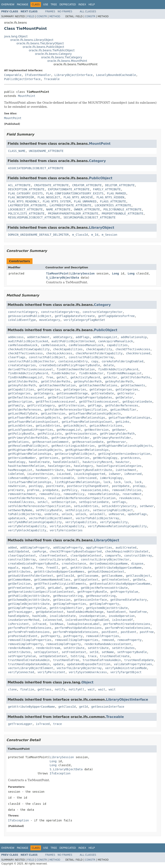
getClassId (65, 576)
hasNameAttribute (50, 470)
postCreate (55, 486)
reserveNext (132, 494)
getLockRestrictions (106, 426)
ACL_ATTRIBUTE (19, 185)
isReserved (133, 474)
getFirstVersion (71, 405)
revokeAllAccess (21, 502)
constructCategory (23, 312)
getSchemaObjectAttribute (29, 600)
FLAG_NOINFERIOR (21, 197)
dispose (137, 564)
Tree (54, 5)
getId (40, 588)
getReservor (116, 442)
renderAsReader (20, 648)
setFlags (119, 502)
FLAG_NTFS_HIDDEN (110, 197)
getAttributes (19, 572)
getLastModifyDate (23, 413)
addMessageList (105, 337)
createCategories (22, 365)
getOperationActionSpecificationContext (41, 592)
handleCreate (39, 462)
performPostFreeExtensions (30, 628)
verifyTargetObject (126, 672)
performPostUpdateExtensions (78, 628)
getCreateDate (103, 393)
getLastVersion (53, 413)
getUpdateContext (50, 612)
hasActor (123, 462)
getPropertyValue (124, 592)
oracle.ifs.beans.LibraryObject (32, 40)
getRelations (18, 442)
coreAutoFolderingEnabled (122, 361)
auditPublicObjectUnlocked (73, 341)
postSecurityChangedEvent (88, 486)
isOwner (115, 474)
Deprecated (68, 5)
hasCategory (83, 466)
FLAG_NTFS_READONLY (24, 201)
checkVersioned (138, 353)
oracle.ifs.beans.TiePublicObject (52, 50)
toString (77, 656)
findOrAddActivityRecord (118, 369)
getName (71, 588)
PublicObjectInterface (22, 79)
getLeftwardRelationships (84, 418)
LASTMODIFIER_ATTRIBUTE (27, 205)
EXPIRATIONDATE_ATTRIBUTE (69, 189)
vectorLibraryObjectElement (31, 668)
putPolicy (70, 490)
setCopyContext (46, 652)
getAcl (62, 377)
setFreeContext (74, 652)
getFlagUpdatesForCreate (75, 316)
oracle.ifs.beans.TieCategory (62, 57)
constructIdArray (138, 556)
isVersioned (87, 478)
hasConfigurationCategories (119, 466)
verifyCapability (114, 522)
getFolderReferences (122, 405)
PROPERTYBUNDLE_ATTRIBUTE (122, 214)
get (64, 568)
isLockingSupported (89, 474)
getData (139, 580)
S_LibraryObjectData (63, 278)
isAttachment (126, 470)
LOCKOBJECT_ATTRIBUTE (25, 209)
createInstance (74, 564)
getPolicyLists (50, 434)
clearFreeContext (53, 556)
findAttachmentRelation (76, 369)
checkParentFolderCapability (99, 353)
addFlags (83, 337)
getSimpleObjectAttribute (29, 604)
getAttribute (81, 568)
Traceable (52, 79)
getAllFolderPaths (135, 377)
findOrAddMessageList (124, 373)
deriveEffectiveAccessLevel (31, 369)
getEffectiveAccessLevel (56, 402)
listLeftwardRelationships (30, 482)
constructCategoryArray (60, 312)
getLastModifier (123, 410)
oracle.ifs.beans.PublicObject (43, 47)
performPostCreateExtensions (127, 624)
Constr (42, 16)
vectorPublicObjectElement (51, 518)
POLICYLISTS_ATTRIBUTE (26, 214)
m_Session (109, 235)
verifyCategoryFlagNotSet (84, 320)
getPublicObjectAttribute (29, 596)
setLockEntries (86, 506)
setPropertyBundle (132, 652)
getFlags (95, 405)
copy (95, 361)
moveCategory (50, 320)
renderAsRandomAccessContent (108, 644)
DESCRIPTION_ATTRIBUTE (26, 189)
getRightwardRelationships (87, 450)
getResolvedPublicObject (28, 446)
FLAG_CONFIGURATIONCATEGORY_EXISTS (75, 193)
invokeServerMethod (24, 620)
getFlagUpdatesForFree (116, 316)
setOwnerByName (20, 510)
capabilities (117, 345)
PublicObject (101, 178)
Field (31, 16)
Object (88, 682)
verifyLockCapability (67, 526)
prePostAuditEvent (23, 636)
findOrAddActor (64, 373)
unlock (67, 514)
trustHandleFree (66, 660)
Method (55, 16)
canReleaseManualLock (86, 345)
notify (60, 689)
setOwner (147, 506)
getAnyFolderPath (88, 381)
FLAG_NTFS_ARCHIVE (78, 197)
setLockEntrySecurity (119, 506)
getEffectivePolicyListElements (60, 584)
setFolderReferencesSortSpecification (39, 506)
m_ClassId (80, 235)
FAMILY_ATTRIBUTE (107, 189)
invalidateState (63, 616)
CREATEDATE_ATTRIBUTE (51, 185)
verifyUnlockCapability (27, 530)
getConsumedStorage (72, 393)
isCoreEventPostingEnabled (87, 620)
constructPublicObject (47, 357)
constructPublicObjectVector (31, 361)
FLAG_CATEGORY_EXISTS (25, 193)
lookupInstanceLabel (84, 624)
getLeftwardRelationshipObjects (95, 413)
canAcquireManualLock (116, 341)
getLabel (55, 588)
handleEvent (116, 612)
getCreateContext (116, 580)
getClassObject (138, 576)
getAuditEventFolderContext (31, 576)
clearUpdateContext (86, 556)
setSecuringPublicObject (113, 510)
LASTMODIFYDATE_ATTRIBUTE (70, 205)
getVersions (49, 458)
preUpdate (51, 490)
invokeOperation (92, 616)
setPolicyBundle (49, 510)
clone (12, 689)
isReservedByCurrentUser (28, 478)
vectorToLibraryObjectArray (79, 668)
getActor (110, 377)
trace (92, 656)
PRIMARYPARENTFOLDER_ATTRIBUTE (73, 214)
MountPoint (27, 96)
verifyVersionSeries (66, 530)
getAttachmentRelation (58, 385)
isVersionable (63, 478)
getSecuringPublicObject (75, 454)
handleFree (138, 612)
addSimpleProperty (35, 548)
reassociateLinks (95, 490)
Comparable (13, 75)
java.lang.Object (16, 36)
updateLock (17, 518)
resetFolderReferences (26, 498)
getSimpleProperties (70, 604)
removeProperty (129, 640)
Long (115, 273)
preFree (33, 490)
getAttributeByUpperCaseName (118, 568)
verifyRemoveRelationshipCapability (117, 526)
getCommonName (19, 580)
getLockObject (75, 426)
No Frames (65, 11)
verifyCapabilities (81, 522)
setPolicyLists (77, 510)
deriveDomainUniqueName (109, 564)
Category (98, 161)
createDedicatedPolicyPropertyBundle (70, 365)
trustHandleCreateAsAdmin (29, 660)
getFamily (16, 405)
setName (108, 652)
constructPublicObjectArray (91, 357)
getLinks (123, 422)
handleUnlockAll (66, 462)
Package (23, 5)
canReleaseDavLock (23, 345)
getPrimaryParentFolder (70, 438)
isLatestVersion (40, 474)
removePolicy (50, 494)
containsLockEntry (73, 361)
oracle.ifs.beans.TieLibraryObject (40, 43)
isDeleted (16, 474)
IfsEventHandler (38, 75)
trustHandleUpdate (139, 660)
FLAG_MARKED (116, 193)
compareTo (113, 556)
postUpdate (121, 486)
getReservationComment (51, 442)
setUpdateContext (53, 656)
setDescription (64, 502)
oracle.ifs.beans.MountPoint (67, 61)
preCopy (139, 486)
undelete (51, 514)
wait (91, 689)
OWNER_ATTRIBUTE (87, 209)
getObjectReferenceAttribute (104, 588)
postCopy (36, 486)
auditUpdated (18, 551)
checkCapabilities (68, 349)
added (12, 548)
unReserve (116, 514)
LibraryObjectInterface (73, 75)
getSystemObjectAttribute (107, 608)
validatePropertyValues (133, 664)
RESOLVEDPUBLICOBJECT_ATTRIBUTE (34, 217)
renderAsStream (48, 648)
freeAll (52, 568)
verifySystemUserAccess (88, 672)
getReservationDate (88, 442)
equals (13, 568)
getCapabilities (21, 389)
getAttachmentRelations (98, 385)
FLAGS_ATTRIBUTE (113, 201)
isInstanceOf (123, 620)
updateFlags (137, 514)
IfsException (60, 773)
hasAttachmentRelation (26, 466)
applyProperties (99, 548)
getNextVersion (96, 430)
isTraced (39, 624)
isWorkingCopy (111, 478)
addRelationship (134, 337)
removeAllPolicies (127, 490)
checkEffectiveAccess (133, 349)
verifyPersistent (51, 672)
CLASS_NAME (17, 151)
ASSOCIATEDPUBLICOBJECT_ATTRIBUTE (36, 168)
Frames (50, 11)
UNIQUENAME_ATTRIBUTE (46, 151)
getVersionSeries (76, 458)
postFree (147, 632)
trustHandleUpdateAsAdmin (29, 664)
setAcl (43, 502)
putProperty (51, 636)
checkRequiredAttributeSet (127, 551)
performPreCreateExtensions (128, 628)
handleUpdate (18, 616)
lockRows (56, 624)
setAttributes (123, 648)
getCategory (44, 393)
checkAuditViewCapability (29, 349)
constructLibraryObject (58, 559)
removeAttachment (22, 494)
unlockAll (97, 514)
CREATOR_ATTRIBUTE (87, 185)
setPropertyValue (22, 656)
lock (107, 482)
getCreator (126, 393)
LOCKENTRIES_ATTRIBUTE (113, 205)
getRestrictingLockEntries (73, 446)
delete (109, 365)
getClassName (112, 576)
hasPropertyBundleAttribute (90, 470)
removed (108, 640)
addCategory (63, 337)
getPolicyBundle (21, 434)
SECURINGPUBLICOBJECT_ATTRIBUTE (90, 217)
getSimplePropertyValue (27, 608)
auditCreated (126, 548)
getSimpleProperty (104, 604)
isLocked (63, 474)
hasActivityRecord (97, 462)
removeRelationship (103, 494)
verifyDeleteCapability (27, 526)
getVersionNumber (22, 458)
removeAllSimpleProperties (30, 640)
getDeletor (124, 397)
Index (82, 5)
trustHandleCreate (115, 656)
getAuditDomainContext (106, 572)
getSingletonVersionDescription (124, 454)
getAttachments (133, 385)
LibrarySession (82, 273)
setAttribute (74, 648)
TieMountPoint (57, 273)
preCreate (16, 490)
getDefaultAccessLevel (26, 397)
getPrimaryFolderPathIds (28, 438)
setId (94, 652)
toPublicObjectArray (24, 514)
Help (92, 5)
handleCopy (17, 462)
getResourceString (68, 596)
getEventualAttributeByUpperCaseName (120, 584)
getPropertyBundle (92, 592)
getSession (62, 600)
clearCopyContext (22, 556)
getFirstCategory (41, 405)
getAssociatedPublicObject (30, 316)
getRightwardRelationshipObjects (125, 446)
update (58, 664)
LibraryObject (102, 228)
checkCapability (99, 349)
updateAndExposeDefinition (89, 664)
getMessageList (69, 430)
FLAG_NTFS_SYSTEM (57, 201)
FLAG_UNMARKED (85, 201)
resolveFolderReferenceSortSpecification (82, 498)
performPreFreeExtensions (29, 632)
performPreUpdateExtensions (76, 632)
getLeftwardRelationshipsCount (33, 422)
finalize (27, 689)
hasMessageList (20, 470)
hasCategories (59, 466)
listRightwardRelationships (77, 482)
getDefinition (19, 584)
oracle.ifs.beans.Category (53, 54)
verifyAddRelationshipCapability (35, 522)
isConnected (52, 620)
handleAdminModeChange (85, 612)
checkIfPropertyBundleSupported (76, 551)
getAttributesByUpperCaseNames (59, 572)
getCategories (49, 389)
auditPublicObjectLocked (28, 341)
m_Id (95, 235)
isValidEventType (22, 320)
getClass (44, 689)
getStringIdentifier (66, 608)
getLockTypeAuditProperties (31, 430)
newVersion (17, 486)
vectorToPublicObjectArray (97, 518)
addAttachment (38, 337)
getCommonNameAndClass (52, 580)
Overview (8, 5)
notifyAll (77, 689)
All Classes (88, 11)
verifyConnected (21, 672)
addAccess (16, 337)
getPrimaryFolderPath (117, 434)
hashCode (39, 616)
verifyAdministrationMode (126, 668)
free (50, 377)
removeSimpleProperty (25, 644)
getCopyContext (86, 580)
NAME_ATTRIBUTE (58, 209)
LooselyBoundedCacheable (116, 75)
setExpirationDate (94, 502)
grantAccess (130, 458)
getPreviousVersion (81, 434)
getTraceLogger (20, 612)
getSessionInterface (90, 600)
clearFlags (17, 357)
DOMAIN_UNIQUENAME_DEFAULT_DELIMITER (38, 235)
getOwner (119, 430)
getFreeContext (20, 588)
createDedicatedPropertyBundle (33, 564)
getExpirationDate (137, 402)
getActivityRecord (85, 377)
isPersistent (18, 624)
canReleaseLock (53, 345)
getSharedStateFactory (128, 600)
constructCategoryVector (102, 312)
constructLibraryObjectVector (105, 559)
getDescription (20, 402)
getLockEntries (20, 426)
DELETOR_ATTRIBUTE (120, 185)
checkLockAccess (59, 353)
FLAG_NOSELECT (49, 197)
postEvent (109, 632)
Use (46, 5)
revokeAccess (129, 498)
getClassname (88, 576)
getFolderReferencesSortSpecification (76, 410)
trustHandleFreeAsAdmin (102, 660)
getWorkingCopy (105, 458)
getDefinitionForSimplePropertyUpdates (80, 397)
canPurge (39, 551)
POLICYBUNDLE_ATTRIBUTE (123, 209)
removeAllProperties (102, 636)
